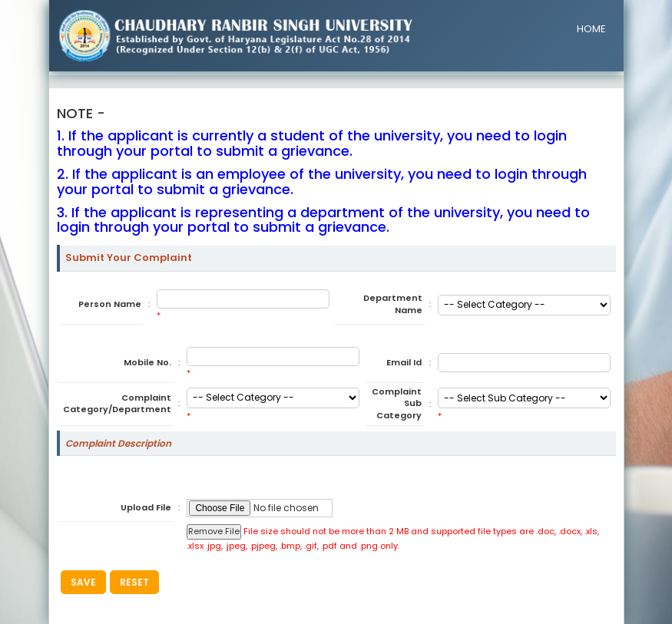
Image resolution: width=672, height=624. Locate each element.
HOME (591, 29)
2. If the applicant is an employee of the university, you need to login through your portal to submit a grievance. (322, 182)
